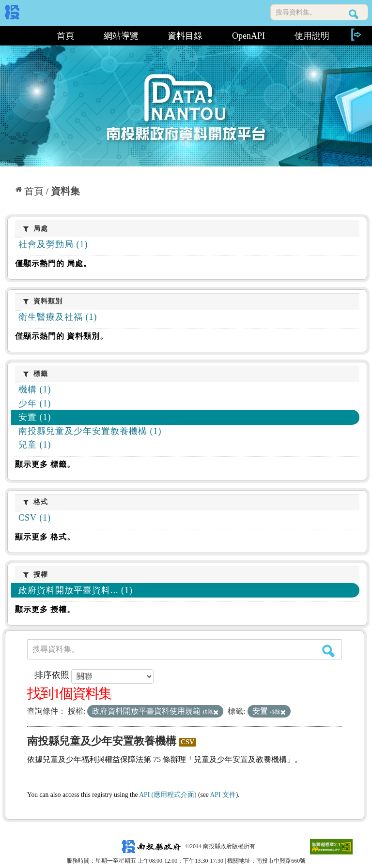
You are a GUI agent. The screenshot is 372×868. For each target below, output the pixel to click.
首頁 (65, 36)
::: (23, 36)
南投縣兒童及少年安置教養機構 (102, 741)
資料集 (65, 191)
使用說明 (312, 36)
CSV (187, 742)
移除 (210, 712)
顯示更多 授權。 (45, 609)
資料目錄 (185, 36)
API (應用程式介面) (168, 795)
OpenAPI (248, 36)
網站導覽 (121, 36)
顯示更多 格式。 (45, 537)
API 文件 (223, 795)
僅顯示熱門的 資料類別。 (62, 336)
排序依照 (52, 675)
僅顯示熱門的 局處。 (53, 263)
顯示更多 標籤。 (45, 464)
